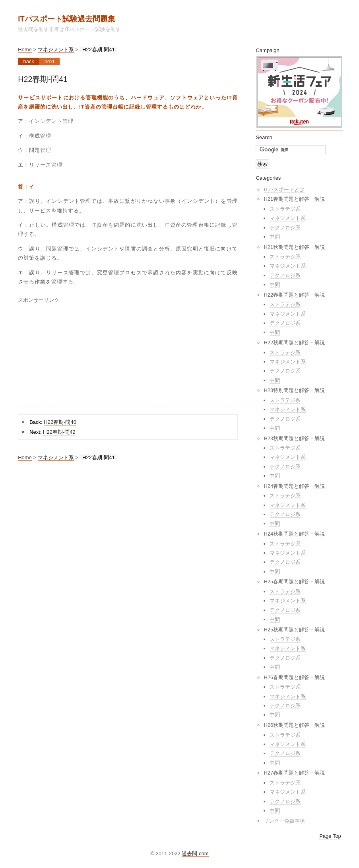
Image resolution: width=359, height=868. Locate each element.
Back (28, 61)
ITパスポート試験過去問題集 (67, 19)
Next (49, 61)
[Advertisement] (80, 356)
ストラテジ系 (285, 209)
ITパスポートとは (284, 189)
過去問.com (195, 853)
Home (25, 50)
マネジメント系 (56, 50)
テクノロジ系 (285, 228)
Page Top (330, 836)
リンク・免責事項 (284, 821)
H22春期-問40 (60, 422)
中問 (275, 237)
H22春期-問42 (59, 432)
